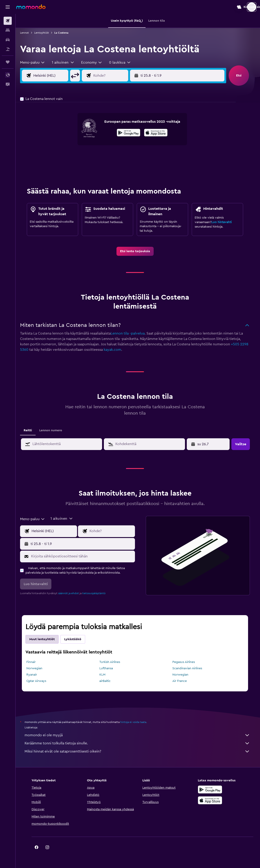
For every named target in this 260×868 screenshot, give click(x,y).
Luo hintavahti (224, 222)
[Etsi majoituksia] (8, 30)
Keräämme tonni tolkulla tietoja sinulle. (140, 743)
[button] (8, 7)
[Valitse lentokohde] (117, 76)
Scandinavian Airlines (190, 668)
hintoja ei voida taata (136, 722)
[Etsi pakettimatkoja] (8, 49)
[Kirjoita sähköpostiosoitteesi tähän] (85, 556)
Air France (182, 681)
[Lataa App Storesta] (159, 133)
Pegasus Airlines (186, 662)
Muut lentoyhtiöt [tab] (45, 639)
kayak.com (115, 350)
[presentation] (159, 133)
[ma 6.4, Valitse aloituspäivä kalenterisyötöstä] (212, 444)
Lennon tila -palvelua (131, 333)
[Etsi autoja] (8, 40)
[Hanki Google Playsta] (131, 133)
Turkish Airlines (112, 662)
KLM (105, 675)
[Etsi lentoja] (8, 21)
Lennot (27, 33)
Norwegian (37, 668)
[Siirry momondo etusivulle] (31, 7)
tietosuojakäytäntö (97, 593)
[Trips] (8, 62)
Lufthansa (109, 668)
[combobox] (35, 62)
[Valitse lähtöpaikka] (57, 76)
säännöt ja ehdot (71, 593)
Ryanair (35, 675)
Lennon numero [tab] (54, 430)
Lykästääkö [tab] (76, 639)
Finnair (34, 662)
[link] (138, 251)
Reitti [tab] (31, 430)
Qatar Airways (39, 681)
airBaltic (108, 681)
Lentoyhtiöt (44, 33)
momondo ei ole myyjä (140, 735)
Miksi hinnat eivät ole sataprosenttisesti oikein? (140, 751)
